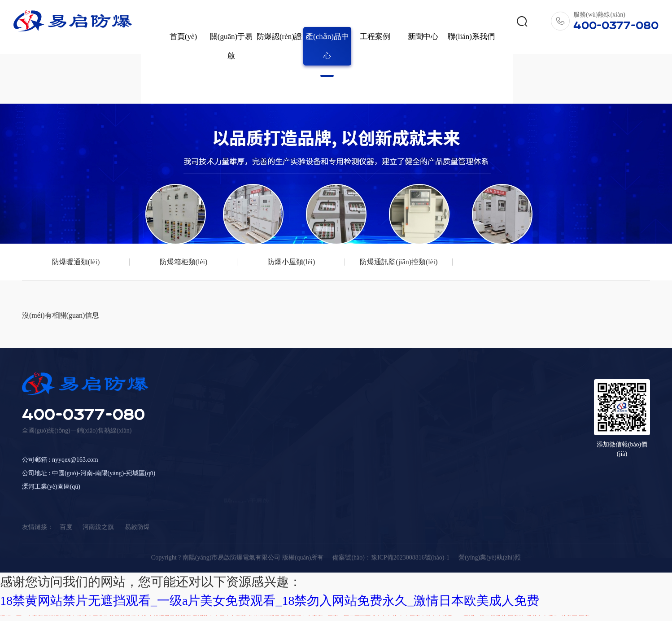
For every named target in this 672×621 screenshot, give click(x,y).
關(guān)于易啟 (218, 31)
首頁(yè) (170, 22)
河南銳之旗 (98, 508)
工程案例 (362, 22)
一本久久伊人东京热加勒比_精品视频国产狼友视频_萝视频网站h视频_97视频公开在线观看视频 (380, 611)
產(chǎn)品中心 (314, 31)
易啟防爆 (137, 508)
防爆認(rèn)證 (266, 22)
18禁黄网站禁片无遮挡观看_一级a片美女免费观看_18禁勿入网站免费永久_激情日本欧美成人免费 (270, 559)
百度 (66, 508)
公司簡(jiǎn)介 (244, 428)
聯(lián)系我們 (458, 22)
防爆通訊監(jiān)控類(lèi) (314, 220)
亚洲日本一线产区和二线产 (561, 593)
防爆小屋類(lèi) (231, 220)
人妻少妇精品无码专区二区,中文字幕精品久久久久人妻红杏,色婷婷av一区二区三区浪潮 (241, 593)
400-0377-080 (83, 440)
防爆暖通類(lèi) (64, 220)
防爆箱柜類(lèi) (147, 220)
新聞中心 (410, 22)
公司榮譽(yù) (242, 442)
